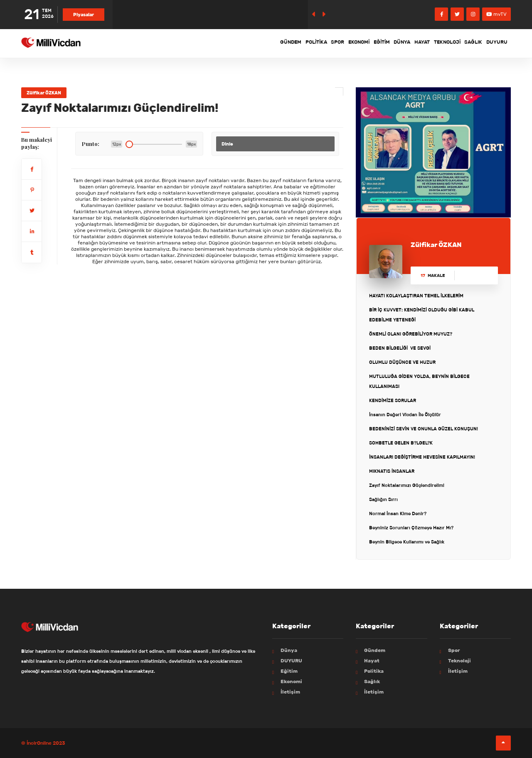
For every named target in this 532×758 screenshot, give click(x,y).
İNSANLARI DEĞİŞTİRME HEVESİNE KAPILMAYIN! (422, 457)
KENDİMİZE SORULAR (393, 400)
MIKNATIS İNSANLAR (392, 471)
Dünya (371, 43)
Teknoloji (430, 43)
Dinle (227, 144)
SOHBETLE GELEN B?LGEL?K (401, 443)
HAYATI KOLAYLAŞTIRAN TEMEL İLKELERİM (416, 296)
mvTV (496, 14)
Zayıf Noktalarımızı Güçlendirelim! (407, 485)
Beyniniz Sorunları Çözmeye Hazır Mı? (411, 528)
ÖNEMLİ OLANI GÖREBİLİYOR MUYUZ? (411, 334)
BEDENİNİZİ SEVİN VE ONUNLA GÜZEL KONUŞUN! (424, 429)
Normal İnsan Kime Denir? (398, 514)
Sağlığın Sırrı (383, 499)
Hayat (398, 43)
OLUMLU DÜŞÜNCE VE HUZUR (402, 362)
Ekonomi (312, 43)
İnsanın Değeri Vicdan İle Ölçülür (405, 415)
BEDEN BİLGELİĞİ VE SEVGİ (400, 348)
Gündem (222, 43)
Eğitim (343, 43)
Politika (255, 43)
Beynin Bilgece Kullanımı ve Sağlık (407, 542)
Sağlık (464, 43)
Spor (284, 43)
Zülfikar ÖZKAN (44, 93)
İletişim (290, 692)
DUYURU (494, 43)
